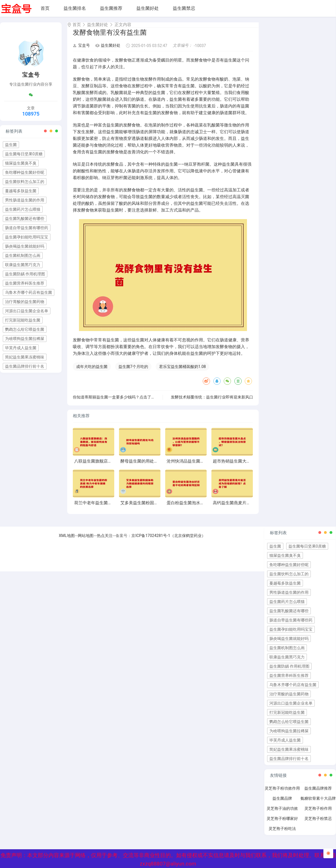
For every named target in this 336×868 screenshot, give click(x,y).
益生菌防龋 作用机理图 (25, 274)
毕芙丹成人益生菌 (21, 348)
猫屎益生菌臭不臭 (21, 163)
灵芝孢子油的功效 (282, 813)
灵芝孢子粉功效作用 (282, 793)
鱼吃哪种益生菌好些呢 (25, 172)
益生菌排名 (75, 8)
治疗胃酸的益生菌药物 (25, 302)
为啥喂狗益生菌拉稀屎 (25, 339)
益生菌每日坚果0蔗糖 (24, 154)
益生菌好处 (148, 8)
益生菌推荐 (111, 8)
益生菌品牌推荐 (318, 793)
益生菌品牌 (282, 803)
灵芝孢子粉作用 (318, 813)
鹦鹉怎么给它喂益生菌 (25, 329)
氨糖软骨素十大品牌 (318, 803)
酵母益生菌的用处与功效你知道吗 (152, 466)
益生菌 (11, 145)
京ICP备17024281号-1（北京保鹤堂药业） (168, 541)
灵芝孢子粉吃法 (282, 834)
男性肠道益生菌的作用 (25, 200)
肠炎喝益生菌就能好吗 (25, 246)
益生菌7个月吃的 (133, 372)
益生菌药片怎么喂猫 (23, 209)
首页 (45, 8)
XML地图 (67, 541)
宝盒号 (81, 50)
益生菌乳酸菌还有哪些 (25, 219)
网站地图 (86, 541)
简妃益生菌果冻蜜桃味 (25, 357)
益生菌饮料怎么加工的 (25, 182)
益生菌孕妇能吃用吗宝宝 (27, 237)
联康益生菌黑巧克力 (23, 265)
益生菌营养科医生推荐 (25, 283)
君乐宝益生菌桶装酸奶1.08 (182, 372)
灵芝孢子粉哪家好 (282, 824)
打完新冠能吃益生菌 (23, 320)
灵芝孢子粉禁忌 (318, 824)
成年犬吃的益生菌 (92, 372)
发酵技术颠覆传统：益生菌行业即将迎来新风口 (212, 402)
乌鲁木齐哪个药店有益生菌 (29, 292)
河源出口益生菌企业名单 (27, 311)
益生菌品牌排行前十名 (25, 366)
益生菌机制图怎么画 (23, 255)
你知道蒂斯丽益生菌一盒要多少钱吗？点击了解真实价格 (122, 402)
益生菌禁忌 (184, 8)
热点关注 (105, 541)
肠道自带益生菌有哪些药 (27, 228)
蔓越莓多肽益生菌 (21, 191)
